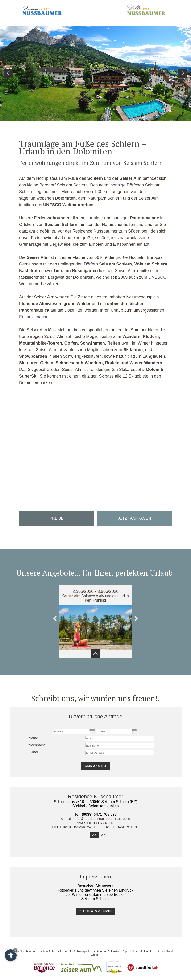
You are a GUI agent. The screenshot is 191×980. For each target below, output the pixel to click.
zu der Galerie (95, 911)
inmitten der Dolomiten (106, 952)
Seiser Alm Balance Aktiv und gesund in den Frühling (95, 598)
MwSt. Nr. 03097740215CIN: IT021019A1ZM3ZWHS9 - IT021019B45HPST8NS (96, 825)
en (103, 835)
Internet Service (166, 952)
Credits (95, 955)
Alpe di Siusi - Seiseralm (138, 952)
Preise (56, 518)
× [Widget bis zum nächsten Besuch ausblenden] (15, 950)
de (94, 835)
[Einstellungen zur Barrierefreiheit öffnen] (11, 955)
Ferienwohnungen (52, 218)
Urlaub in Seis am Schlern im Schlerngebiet (64, 952)
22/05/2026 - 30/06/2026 (95, 591)
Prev (8, 73)
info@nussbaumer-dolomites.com (102, 819)
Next (183, 73)
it (87, 835)
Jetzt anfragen (134, 518)
